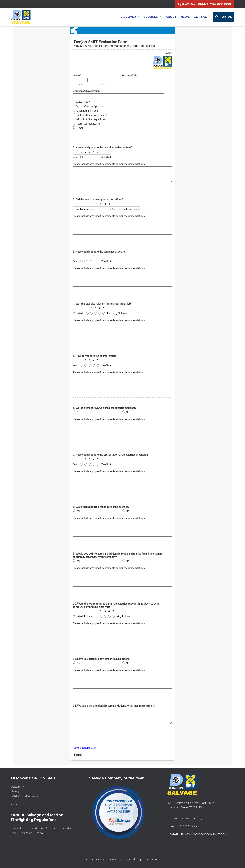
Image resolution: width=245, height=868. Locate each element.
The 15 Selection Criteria (27, 833)
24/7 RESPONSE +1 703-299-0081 (207, 4)
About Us (18, 787)
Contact (201, 17)
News (185, 17)
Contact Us (19, 804)
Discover (130, 17)
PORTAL (226, 17)
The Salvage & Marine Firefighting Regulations (42, 828)
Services (153, 17)
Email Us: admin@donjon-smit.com (198, 834)
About (171, 17)
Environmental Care (25, 796)
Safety (15, 791)
